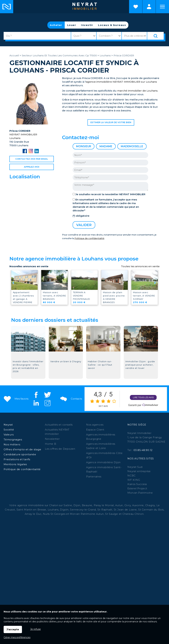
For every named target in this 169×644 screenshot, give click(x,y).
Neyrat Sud (135, 467)
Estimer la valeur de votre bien (111, 122)
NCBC (132, 476)
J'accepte (13, 629)
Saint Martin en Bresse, (32, 510)
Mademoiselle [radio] (132, 146)
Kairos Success (137, 484)
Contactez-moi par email (32, 159)
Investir (87, 25)
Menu (162, 7)
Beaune (87, 505)
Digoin (64, 510)
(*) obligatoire (81, 216)
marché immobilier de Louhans (137, 91)
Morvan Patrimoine (140, 493)
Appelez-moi (32, 167)
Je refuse (35, 629)
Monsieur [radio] (84, 146)
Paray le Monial (104, 505)
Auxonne (138, 505)
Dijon (77, 505)
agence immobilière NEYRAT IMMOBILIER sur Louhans (121, 82)
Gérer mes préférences (17, 637)
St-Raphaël (105, 510)
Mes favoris (16, 399)
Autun (119, 505)
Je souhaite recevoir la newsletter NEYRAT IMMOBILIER (110, 194)
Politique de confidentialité (89, 238)
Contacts (71, 399)
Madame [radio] (106, 146)
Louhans (53, 510)
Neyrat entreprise (139, 471)
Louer (72, 25)
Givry (128, 505)
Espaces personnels (149, 7)
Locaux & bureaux (112, 25)
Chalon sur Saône (61, 505)
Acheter (56, 25)
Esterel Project (137, 488)
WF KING (134, 480)
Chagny (150, 505)
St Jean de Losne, (126, 510)
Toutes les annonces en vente (140, 266)
